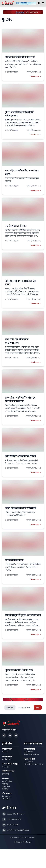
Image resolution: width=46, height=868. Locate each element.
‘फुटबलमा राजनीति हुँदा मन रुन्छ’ (19, 670)
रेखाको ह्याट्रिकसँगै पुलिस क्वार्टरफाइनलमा (23, 615)
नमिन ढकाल (6, 799)
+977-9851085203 (14, 819)
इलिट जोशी (5, 774)
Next (38, 707)
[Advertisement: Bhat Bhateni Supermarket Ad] (23, 12)
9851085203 (28, 762)
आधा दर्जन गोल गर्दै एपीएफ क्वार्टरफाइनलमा (17, 341)
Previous (10, 707)
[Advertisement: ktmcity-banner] (26, 3)
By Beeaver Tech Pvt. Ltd (23, 842)
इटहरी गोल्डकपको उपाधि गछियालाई (21, 508)
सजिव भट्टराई (6, 767)
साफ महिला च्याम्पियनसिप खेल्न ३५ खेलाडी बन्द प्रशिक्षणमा (20, 400)
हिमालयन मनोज (7, 796)
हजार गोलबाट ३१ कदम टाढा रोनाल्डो (21, 456)
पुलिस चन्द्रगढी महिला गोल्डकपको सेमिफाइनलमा (20, 114)
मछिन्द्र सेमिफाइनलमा (14, 560)
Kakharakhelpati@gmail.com (34, 764)
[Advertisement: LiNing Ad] (23, 699)
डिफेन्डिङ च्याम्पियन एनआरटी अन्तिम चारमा (20, 283)
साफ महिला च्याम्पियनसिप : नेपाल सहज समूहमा (22, 172)
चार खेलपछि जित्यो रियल (16, 226)
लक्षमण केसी (6, 786)
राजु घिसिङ (5, 752)
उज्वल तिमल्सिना (7, 782)
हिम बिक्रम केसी (7, 759)
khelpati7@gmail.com (31, 754)
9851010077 (28, 752)
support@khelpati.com (16, 814)
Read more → (36, 76)
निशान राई (5, 784)
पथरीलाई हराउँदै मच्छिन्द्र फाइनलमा (20, 57)
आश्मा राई (5, 789)
